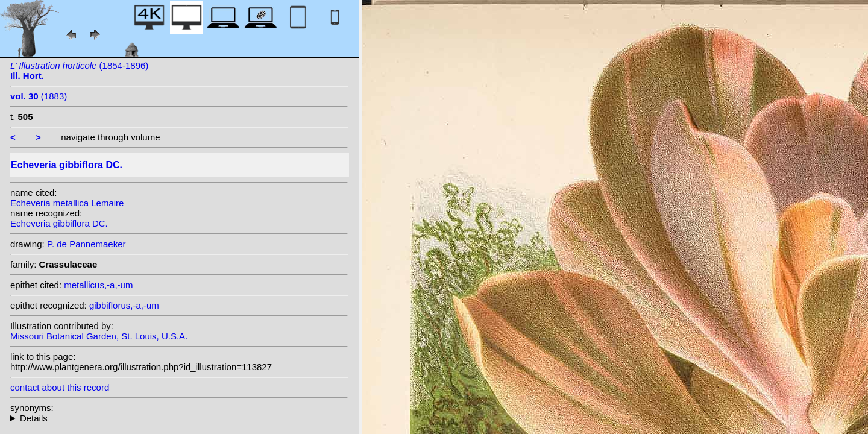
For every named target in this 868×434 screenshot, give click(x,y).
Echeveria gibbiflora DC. (59, 223)
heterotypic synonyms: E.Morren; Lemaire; (179, 418)
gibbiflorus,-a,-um (124, 305)
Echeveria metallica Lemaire (67, 203)
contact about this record (60, 387)
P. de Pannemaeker (86, 244)
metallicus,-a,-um (98, 285)
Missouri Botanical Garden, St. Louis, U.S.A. (99, 336)
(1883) (39, 96)
